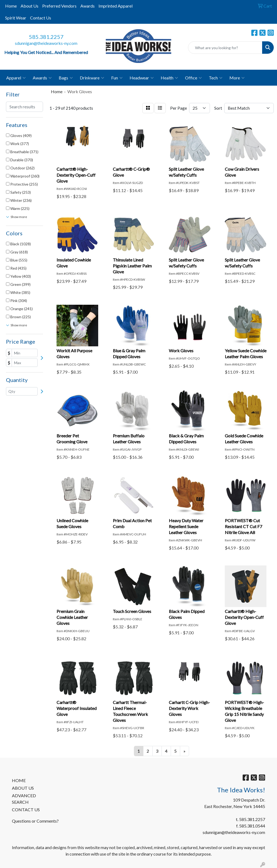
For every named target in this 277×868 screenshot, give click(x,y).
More (237, 78)
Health (169, 78)
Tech (216, 78)
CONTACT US (26, 810)
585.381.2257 (46, 37)
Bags (66, 78)
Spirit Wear (16, 18)
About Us (29, 6)
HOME (19, 780)
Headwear (142, 78)
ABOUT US (23, 788)
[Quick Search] (225, 48)
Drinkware (92, 78)
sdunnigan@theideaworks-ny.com (46, 43)
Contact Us (41, 18)
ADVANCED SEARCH (24, 799)
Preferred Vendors (59, 6)
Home (11, 6)
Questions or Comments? (35, 821)
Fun (117, 78)
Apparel (16, 78)
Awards (88, 6)
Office (193, 78)
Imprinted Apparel (116, 6)
